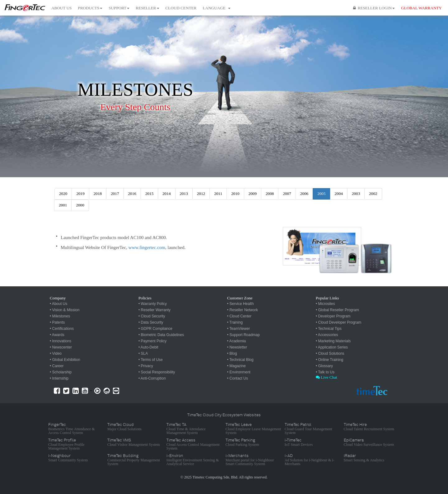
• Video (56, 353)
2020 (63, 194)
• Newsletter (237, 347)
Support (119, 8)
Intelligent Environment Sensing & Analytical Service (193, 462)
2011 (218, 194)
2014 (166, 194)
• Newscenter (61, 347)
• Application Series (332, 347)
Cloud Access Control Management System (193, 446)
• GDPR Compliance (155, 329)
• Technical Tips (329, 329)
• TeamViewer (238, 329)
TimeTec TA (176, 425)
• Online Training (329, 360)
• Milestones (60, 316)
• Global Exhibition (65, 360)
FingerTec (57, 425)
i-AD (289, 456)
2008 (270, 194)
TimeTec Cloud (121, 425)
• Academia (236, 341)
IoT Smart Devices (299, 445)
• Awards (57, 335)
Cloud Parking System (242, 445)
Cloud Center (181, 8)
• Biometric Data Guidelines (161, 335)
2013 (184, 194)
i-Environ (175, 456)
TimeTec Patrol (298, 425)
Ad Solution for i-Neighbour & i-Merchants (310, 462)
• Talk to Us (325, 372)
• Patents (57, 322)
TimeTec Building (123, 456)
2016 (132, 194)
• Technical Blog (240, 360)
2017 (115, 194)
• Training (235, 322)
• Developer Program (333, 316)
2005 (321, 194)
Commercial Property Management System (134, 462)
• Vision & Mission (65, 310)
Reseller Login (374, 8)
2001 (63, 205)
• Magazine (236, 366)
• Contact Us (238, 378)
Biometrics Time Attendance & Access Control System (72, 431)
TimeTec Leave (239, 425)
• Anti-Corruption (152, 378)
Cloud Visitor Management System (134, 445)
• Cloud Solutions (330, 353)
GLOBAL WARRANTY (421, 8)
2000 (80, 205)
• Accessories (327, 335)
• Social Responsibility (157, 372)
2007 (287, 194)
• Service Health (240, 304)
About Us (61, 8)
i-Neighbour (59, 456)
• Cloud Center (239, 316)
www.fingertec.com (147, 247)
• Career (57, 366)
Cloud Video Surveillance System (369, 445)
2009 (253, 194)
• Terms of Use (151, 360)
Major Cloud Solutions (124, 429)
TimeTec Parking (240, 440)
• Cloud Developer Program (338, 322)
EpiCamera (354, 440)
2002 (373, 194)
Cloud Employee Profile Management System (66, 446)
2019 (80, 194)
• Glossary (324, 366)
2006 (304, 194)
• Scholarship (61, 372)
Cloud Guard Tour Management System (308, 431)
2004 (339, 194)
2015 (149, 194)
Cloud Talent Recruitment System (369, 429)
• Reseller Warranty (154, 310)
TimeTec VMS (119, 440)
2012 (201, 194)
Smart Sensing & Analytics (364, 460)
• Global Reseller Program (337, 310)
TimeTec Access (181, 440)
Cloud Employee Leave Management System (253, 431)
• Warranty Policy (153, 304)
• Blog (232, 353)
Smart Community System (68, 460)
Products (90, 8)
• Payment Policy (152, 341)
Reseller (147, 8)
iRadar (350, 456)
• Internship (59, 378)
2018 (98, 194)
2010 (235, 194)
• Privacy (146, 366)
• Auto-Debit (148, 347)
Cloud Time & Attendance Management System (186, 431)
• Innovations (61, 341)
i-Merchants (237, 456)
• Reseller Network (243, 310)
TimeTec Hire (355, 425)
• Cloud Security (152, 316)
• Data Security (151, 322)
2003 (356, 194)
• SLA (143, 353)
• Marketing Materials (333, 341)
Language (217, 8)
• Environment (239, 372)
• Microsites (325, 304)
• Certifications (62, 329)
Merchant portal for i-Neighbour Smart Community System (250, 462)
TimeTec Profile (62, 440)
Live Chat (327, 377)
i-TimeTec (293, 440)
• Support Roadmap (243, 335)
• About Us (58, 304)
